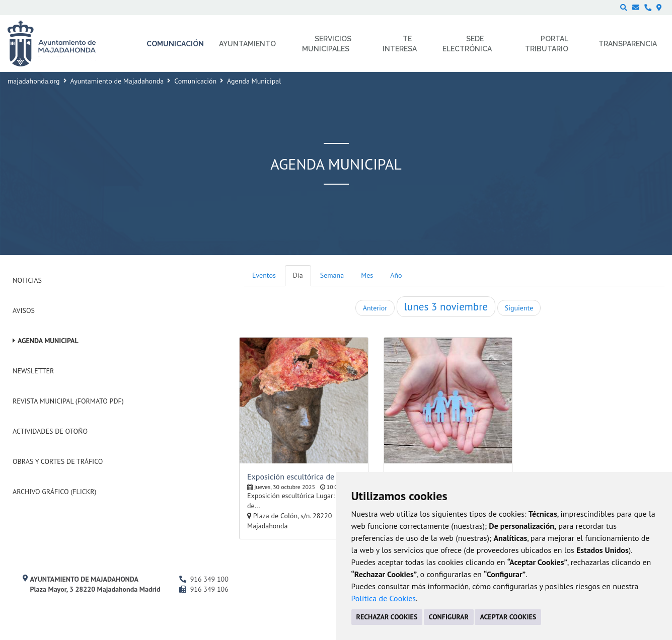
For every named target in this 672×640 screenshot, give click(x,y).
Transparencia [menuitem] (628, 44)
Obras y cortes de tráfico (58, 461)
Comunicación (195, 81)
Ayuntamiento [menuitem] (247, 44)
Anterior (375, 308)
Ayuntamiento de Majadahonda (117, 81)
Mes (367, 275)
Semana (332, 275)
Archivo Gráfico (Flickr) (55, 492)
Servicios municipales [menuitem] (327, 44)
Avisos (24, 310)
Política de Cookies (384, 598)
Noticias (27, 280)
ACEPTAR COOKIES (508, 617)
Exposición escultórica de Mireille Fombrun (304, 476)
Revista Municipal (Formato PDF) (68, 401)
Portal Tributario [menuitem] (547, 44)
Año (396, 275)
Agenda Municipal (48, 341)
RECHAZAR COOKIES (387, 617)
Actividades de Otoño (50, 431)
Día (298, 275)
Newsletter (33, 371)
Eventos (264, 275)
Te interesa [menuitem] (400, 44)
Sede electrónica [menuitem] (467, 44)
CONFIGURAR (449, 617)
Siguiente (519, 308)
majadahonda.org (34, 81)
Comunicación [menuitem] (175, 44)
